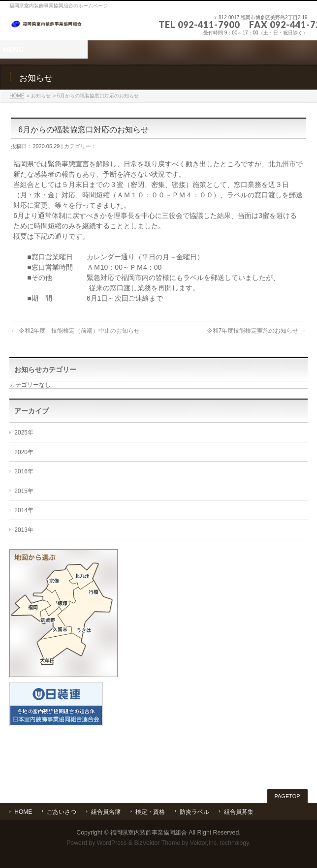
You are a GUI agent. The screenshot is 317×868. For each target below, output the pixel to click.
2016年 (24, 471)
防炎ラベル (194, 812)
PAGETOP (287, 796)
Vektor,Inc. (204, 843)
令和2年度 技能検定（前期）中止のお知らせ (75, 331)
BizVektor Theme (157, 843)
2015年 (24, 491)
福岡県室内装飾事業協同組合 (149, 833)
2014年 (24, 510)
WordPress (112, 843)
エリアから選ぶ (63, 613)
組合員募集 (239, 812)
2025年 (24, 433)
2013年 (24, 530)
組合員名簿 (106, 812)
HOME (17, 96)
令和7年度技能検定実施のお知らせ (256, 331)
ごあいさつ (62, 812)
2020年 (24, 452)
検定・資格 (150, 812)
